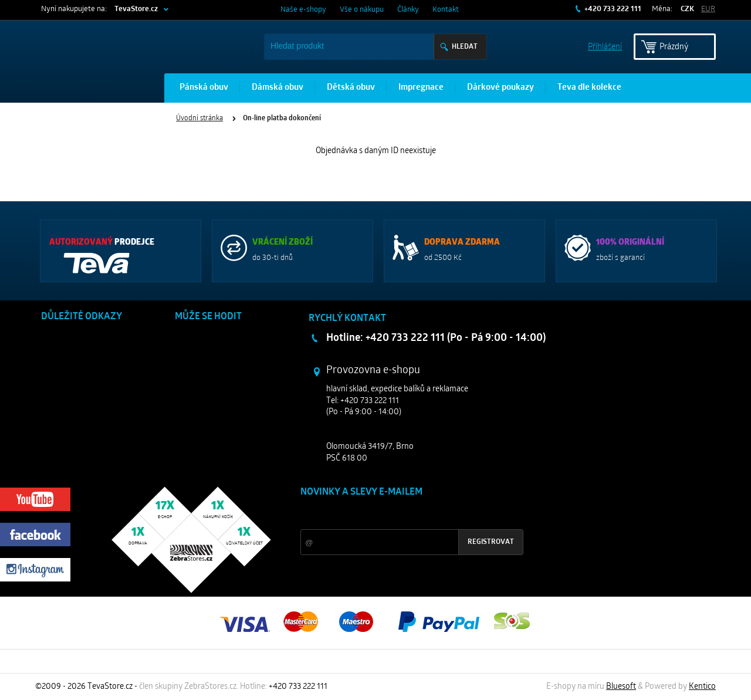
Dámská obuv (278, 88)
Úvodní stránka (199, 119)
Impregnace (421, 88)
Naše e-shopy (303, 10)
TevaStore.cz (136, 9)
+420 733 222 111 (612, 9)
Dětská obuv (351, 88)
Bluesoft (621, 687)
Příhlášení (605, 46)
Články (408, 10)
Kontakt (446, 10)
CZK (687, 9)
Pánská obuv (204, 88)
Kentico (702, 687)
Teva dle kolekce (589, 88)
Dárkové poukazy (500, 88)
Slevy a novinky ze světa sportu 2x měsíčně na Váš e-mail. (401, 514)
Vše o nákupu (362, 10)
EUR (708, 9)
